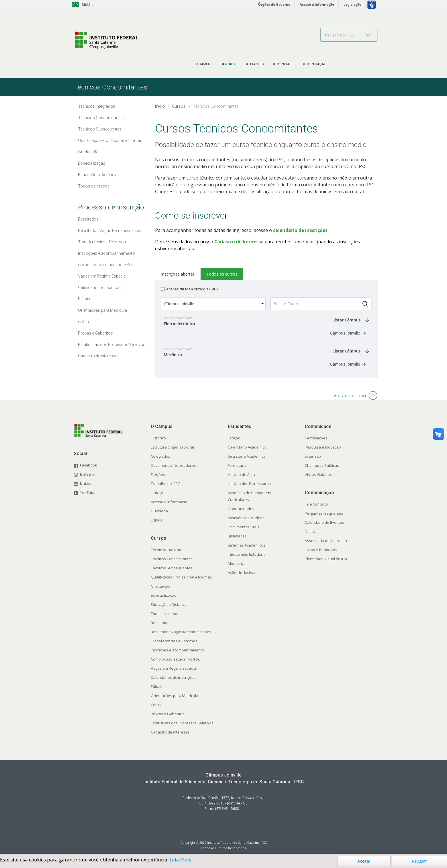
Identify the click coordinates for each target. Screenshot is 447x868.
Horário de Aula (241, 480)
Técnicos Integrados (168, 555)
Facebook (89, 471)
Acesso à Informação (169, 508)
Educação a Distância (169, 610)
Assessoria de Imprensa (326, 546)
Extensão (313, 462)
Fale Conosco (316, 510)
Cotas (156, 710)
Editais (157, 526)
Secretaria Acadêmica (247, 462)
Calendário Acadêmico (247, 453)
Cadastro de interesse (170, 738)
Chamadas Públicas (322, 471)
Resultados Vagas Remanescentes (181, 637)
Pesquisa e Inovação (323, 453)
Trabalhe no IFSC (165, 489)
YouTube (88, 498)
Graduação (161, 592)
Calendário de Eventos (324, 528)
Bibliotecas (237, 542)
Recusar (419, 861)
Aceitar (364, 861)
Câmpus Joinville (348, 336)
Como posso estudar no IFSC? (176, 665)
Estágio (234, 444)
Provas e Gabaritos (168, 720)
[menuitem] (204, 64)
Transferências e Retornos (174, 647)
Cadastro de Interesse (239, 242)
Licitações (159, 498)
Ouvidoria (159, 517)
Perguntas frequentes (324, 519)
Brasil (82, 5)
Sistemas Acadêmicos (247, 551)
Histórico (158, 444)
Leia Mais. (181, 860)
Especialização (164, 601)
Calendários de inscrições (173, 683)
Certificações (316, 444)
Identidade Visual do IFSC (327, 565)
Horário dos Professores (249, 489)
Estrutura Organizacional (172, 453)
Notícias (312, 537)
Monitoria (236, 569)
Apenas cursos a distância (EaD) (192, 289)
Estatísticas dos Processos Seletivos (182, 729)
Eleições (158, 480)
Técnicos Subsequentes (172, 574)
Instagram (89, 480)
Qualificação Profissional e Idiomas (181, 583)
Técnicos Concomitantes (172, 565)
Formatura (237, 471)
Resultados (161, 628)
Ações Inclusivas (242, 578)
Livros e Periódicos (321, 555)
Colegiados (160, 462)
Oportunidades (241, 514)
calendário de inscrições (300, 230)
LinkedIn (87, 489)
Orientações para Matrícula (174, 701)
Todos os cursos (165, 619)
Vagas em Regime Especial (174, 674)
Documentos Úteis (244, 533)
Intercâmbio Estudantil (247, 560)
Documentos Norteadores (173, 471)
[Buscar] (369, 35)
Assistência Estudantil (247, 523)
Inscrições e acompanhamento (177, 656)
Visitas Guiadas (318, 480)
